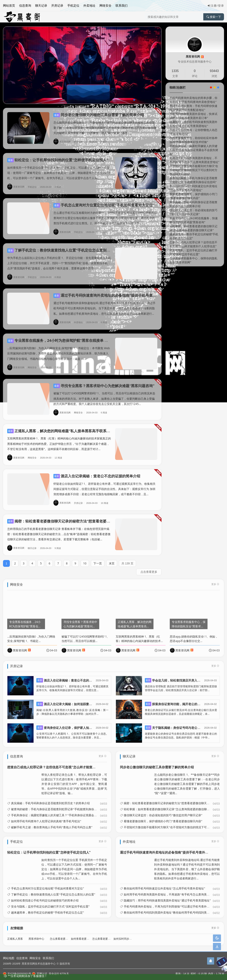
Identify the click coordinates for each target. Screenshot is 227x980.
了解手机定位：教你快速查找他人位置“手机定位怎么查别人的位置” (65, 246)
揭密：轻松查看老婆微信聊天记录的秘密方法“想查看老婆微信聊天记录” (69, 517)
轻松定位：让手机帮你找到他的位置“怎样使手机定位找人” (58, 156)
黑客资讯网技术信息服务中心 (39, 964)
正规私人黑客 (15, 935)
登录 (221, 6)
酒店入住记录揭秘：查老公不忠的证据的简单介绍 (97, 472)
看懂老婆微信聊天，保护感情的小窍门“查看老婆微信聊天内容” (193, 196)
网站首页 (9, 5)
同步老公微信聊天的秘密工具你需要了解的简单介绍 (99, 115)
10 (85, 559)
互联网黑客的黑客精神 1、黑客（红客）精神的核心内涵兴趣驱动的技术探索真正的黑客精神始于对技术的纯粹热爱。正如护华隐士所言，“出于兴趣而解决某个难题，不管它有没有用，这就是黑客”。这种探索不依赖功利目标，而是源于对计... (59, 440)
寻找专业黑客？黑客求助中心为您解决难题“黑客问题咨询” (104, 382)
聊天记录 (41, 5)
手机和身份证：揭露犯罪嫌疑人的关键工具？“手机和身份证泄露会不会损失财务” (194, 150)
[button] (134, 100)
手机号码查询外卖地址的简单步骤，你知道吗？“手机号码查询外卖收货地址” (193, 100)
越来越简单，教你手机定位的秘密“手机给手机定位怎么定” (47, 909)
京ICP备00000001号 (17, 974)
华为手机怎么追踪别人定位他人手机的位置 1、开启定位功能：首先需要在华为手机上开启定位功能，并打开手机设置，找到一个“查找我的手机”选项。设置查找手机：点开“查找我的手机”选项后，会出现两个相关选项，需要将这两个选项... (59, 259)
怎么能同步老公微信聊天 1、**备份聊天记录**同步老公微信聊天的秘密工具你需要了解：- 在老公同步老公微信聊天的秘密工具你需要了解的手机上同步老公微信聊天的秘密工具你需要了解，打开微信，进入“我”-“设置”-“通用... (105, 128)
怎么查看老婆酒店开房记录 (65, 935)
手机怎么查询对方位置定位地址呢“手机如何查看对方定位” (104, 201)
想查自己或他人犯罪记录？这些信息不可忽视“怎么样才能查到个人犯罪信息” (193, 244)
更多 (103, 752)
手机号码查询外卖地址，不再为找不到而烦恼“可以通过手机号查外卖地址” (170, 903)
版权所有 (65, 964)
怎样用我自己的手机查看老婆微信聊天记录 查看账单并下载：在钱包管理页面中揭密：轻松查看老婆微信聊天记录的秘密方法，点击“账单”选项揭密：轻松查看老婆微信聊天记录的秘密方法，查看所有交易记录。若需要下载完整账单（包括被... (59, 530)
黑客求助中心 (36, 935)
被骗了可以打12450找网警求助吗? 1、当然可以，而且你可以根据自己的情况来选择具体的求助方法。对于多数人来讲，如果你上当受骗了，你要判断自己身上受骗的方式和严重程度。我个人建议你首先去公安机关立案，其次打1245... (104, 395)
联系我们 (122, 5)
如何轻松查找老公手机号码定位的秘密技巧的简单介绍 (45, 897)
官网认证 (40, 974)
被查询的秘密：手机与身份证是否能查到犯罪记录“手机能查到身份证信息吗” (193, 180)
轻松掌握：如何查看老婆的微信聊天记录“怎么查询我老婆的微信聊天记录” (193, 228)
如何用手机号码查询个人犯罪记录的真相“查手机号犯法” (46, 817)
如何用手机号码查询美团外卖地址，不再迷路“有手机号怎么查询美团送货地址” (194, 160)
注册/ (213, 6)
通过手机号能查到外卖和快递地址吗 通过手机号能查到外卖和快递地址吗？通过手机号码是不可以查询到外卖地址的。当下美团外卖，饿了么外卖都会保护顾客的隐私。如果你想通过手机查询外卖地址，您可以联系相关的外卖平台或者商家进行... (104, 304)
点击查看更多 (149, 568)
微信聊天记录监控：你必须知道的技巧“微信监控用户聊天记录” (193, 212)
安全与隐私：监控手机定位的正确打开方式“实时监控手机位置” (193, 252)
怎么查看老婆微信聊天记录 (108, 935)
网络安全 (105, 5)
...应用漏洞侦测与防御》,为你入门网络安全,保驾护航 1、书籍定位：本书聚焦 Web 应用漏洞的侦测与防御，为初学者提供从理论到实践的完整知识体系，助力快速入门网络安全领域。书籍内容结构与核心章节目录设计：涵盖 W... (59, 349)
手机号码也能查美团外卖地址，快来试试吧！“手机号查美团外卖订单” (193, 116)
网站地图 (9, 958)
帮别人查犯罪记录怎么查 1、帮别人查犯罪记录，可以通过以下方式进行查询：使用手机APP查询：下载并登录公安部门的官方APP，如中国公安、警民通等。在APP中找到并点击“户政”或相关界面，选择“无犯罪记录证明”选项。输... (74, 780)
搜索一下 (214, 17)
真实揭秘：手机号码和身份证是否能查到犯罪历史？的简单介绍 (193, 204)
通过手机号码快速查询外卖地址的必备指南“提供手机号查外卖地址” (111, 291)
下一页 (98, 559)
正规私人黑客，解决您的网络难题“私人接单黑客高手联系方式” (61, 427)
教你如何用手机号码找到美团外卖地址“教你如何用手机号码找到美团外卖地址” (173, 909)
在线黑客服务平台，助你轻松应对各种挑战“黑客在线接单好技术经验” (193, 140)
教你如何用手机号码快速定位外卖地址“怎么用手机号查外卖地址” (193, 188)
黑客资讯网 (63, 142)
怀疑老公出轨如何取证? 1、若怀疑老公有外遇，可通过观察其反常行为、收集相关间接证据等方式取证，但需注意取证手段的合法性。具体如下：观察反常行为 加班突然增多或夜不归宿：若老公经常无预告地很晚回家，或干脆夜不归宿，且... (104, 485)
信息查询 (25, 5)
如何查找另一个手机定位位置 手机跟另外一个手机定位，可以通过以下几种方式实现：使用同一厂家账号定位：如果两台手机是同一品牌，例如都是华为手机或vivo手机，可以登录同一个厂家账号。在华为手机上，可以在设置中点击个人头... (59, 169)
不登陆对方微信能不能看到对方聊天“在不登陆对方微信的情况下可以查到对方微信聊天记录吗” (194, 170)
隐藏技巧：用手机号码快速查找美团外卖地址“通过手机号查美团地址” (193, 124)
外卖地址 (89, 5)
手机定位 (73, 5)
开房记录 (57, 5)
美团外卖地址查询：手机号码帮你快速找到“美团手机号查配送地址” (193, 108)
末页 (112, 559)
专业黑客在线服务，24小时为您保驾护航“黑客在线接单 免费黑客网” (66, 337)
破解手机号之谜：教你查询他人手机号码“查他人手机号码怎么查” (52, 823)
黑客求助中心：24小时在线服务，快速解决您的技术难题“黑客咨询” (194, 220)
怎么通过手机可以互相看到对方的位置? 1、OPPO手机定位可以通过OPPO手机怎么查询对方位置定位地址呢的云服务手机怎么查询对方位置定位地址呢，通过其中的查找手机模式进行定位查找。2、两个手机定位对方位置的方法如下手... (105, 214)
